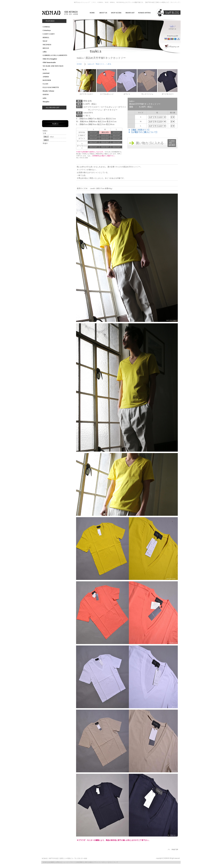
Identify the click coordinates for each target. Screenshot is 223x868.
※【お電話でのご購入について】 (143, 132)
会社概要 (51, 862)
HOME (79, 64)
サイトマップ (175, 2)
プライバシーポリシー (101, 862)
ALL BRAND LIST (52, 107)
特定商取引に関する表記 (84, 862)
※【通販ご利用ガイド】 (139, 130)
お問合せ (58, 862)
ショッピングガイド (69, 862)
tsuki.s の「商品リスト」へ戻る (99, 64)
